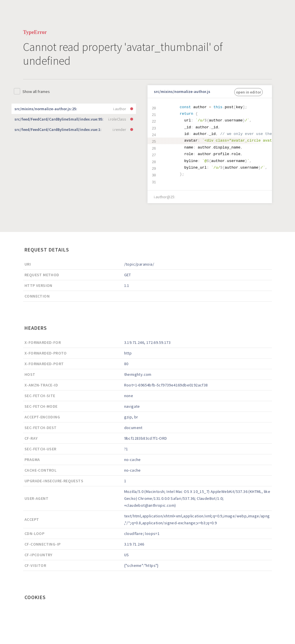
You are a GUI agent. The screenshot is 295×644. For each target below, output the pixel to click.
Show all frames (36, 92)
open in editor (248, 92)
